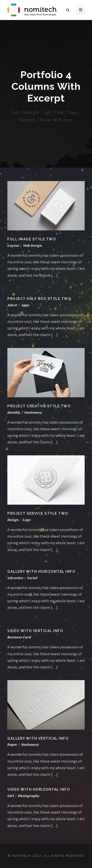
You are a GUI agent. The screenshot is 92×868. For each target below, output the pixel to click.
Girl (11, 796)
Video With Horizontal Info (39, 789)
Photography (29, 796)
